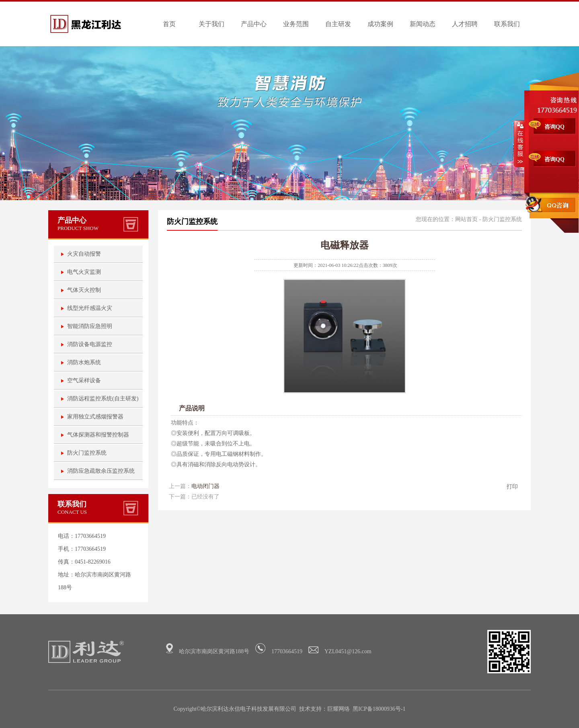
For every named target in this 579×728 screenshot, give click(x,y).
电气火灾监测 (84, 272)
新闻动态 (423, 24)
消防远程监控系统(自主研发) (103, 399)
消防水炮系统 (84, 362)
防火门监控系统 (87, 453)
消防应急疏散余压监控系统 (101, 471)
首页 (169, 24)
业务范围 (296, 24)
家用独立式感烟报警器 (95, 417)
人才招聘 (465, 24)
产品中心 (254, 24)
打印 (512, 487)
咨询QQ (554, 127)
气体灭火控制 (84, 290)
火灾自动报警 (84, 254)
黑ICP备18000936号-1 (379, 709)
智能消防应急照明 (90, 326)
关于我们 (211, 24)
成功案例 (380, 24)
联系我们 (507, 24)
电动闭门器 (205, 486)
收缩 (519, 144)
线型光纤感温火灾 (90, 308)
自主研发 (338, 24)
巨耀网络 (339, 709)
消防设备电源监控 (90, 344)
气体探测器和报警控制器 (98, 435)
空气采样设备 (84, 380)
